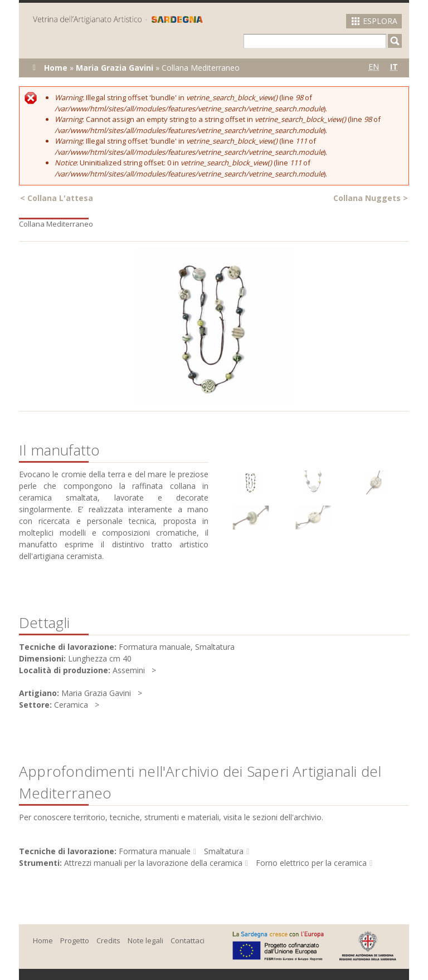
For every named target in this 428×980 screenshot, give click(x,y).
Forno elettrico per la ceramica (311, 863)
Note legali (145, 940)
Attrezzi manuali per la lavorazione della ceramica (153, 863)
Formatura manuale (155, 851)
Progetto (75, 940)
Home (56, 68)
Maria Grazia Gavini (115, 68)
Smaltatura (224, 851)
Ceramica (71, 705)
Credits (108, 940)
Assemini (129, 670)
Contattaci (188, 940)
